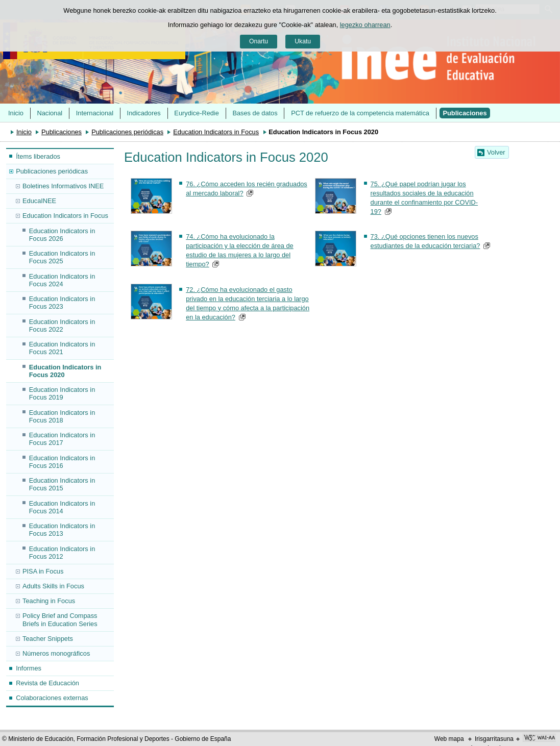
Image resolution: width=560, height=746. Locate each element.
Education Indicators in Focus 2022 (62, 326)
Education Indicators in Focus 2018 (62, 416)
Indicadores (144, 113)
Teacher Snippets (48, 639)
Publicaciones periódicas (127, 132)
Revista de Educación (47, 683)
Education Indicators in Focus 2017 (62, 439)
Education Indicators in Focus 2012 (62, 553)
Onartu (259, 41)
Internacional (95, 113)
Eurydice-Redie (197, 113)
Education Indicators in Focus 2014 (62, 507)
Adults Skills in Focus (53, 586)
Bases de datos (255, 113)
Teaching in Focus (49, 601)
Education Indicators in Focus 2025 (62, 257)
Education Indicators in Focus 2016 (62, 462)
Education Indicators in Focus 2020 (65, 371)
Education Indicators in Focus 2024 (62, 280)
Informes (29, 668)
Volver (496, 152)
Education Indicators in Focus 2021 (62, 348)
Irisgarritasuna (494, 739)
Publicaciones (465, 113)
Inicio (16, 113)
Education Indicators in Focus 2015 (62, 484)
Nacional (50, 113)
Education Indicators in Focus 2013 (62, 530)
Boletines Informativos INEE (63, 186)
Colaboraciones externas (52, 698)
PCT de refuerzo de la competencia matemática (360, 113)
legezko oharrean (365, 25)
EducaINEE (39, 201)
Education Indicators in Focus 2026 (62, 235)
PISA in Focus (43, 571)
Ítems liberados (38, 156)
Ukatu (303, 41)
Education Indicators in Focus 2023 (62, 303)
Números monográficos (56, 653)
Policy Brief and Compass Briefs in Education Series (60, 619)
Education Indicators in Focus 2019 (62, 393)
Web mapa (449, 739)
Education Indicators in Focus (216, 132)
